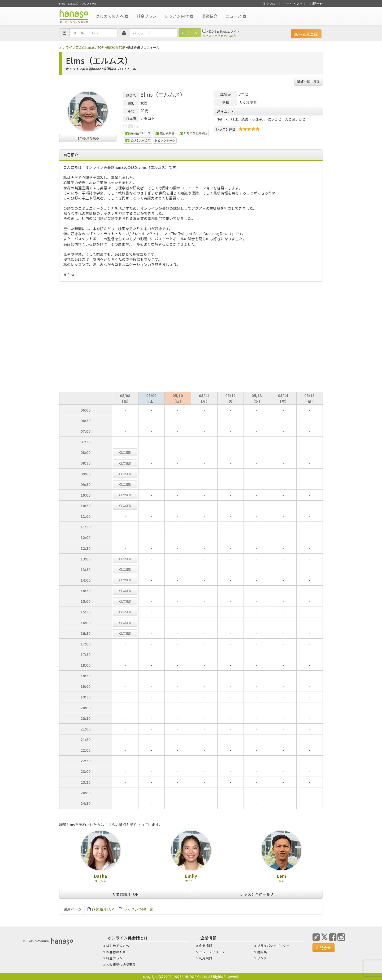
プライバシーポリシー (273, 945)
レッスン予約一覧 (257, 894)
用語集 (262, 952)
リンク (262, 958)
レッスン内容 (179, 16)
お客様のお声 (116, 952)
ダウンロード (272, 4)
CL (125, 452)
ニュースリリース (212, 952)
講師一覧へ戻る (309, 81)
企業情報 (205, 945)
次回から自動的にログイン (221, 31)
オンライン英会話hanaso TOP (81, 47)
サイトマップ (296, 4)
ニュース (236, 16)
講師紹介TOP (115, 47)
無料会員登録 (306, 34)
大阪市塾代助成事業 (121, 964)
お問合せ (316, 4)
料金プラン (147, 16)
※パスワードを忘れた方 (219, 35)
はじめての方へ (112, 16)
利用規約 (205, 958)
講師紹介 (209, 16)
